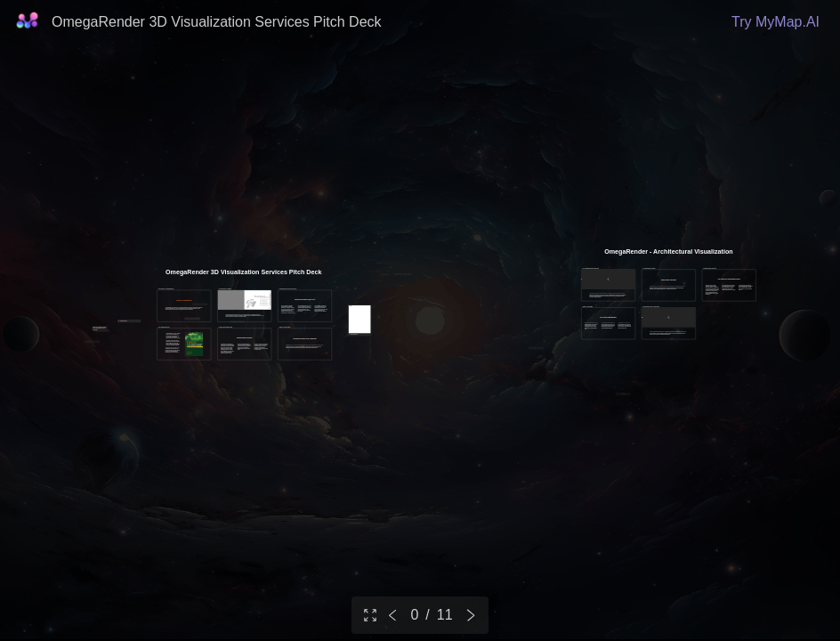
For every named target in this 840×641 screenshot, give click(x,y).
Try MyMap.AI (775, 22)
